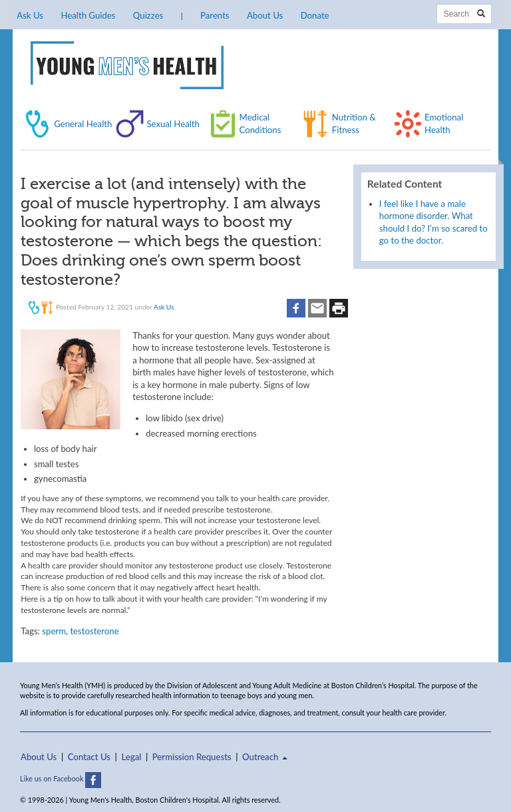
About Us (265, 15)
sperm (54, 631)
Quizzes (148, 15)
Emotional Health (444, 123)
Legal (132, 757)
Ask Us (30, 15)
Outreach (265, 757)
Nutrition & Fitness (354, 123)
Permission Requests (192, 757)
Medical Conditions (260, 123)
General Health (83, 124)
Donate (315, 15)
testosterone (94, 631)
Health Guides (88, 15)
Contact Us (89, 757)
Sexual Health (173, 124)
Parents (215, 15)
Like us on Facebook (61, 778)
